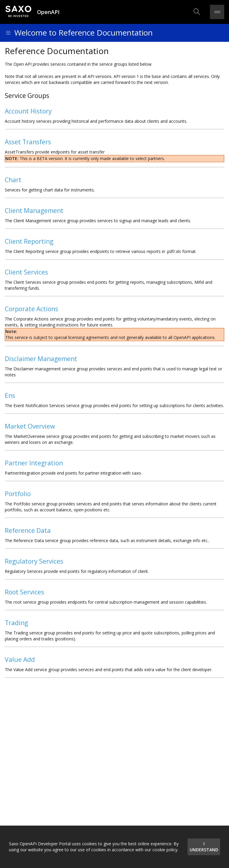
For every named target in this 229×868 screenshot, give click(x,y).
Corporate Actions (31, 309)
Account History (28, 111)
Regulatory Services (34, 561)
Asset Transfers (28, 142)
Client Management (34, 211)
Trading (16, 623)
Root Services (24, 592)
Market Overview (30, 426)
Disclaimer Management (41, 359)
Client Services (26, 272)
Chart (13, 180)
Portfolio (18, 494)
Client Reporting (29, 241)
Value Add (20, 660)
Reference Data (28, 530)
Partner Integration (34, 463)
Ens (10, 395)
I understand (204, 847)
